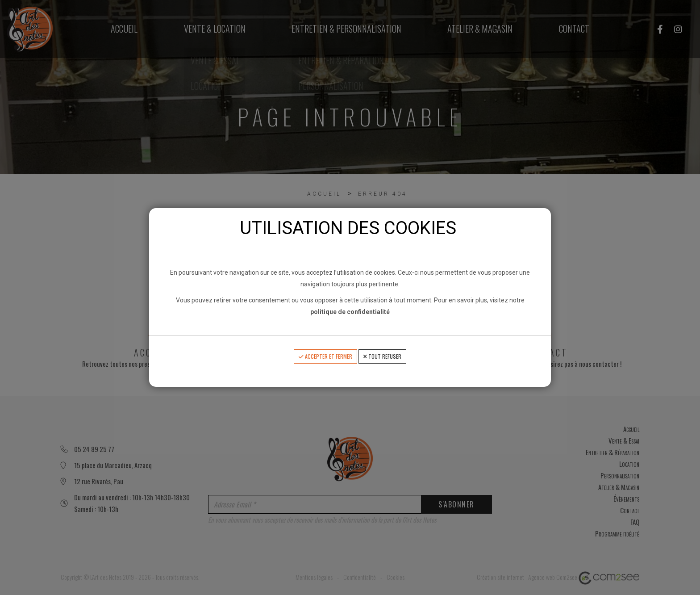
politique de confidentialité (350, 312)
